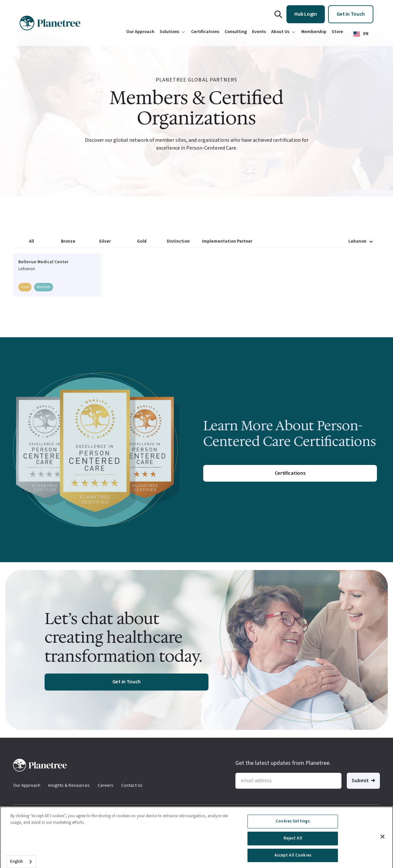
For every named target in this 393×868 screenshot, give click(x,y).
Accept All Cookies (293, 858)
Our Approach (27, 785)
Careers (106, 785)
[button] (361, 34)
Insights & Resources (69, 785)
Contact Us (132, 785)
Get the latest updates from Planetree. (283, 763)
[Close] (383, 840)
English (17, 861)
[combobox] (21, 862)
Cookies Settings (293, 824)
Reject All (293, 841)
